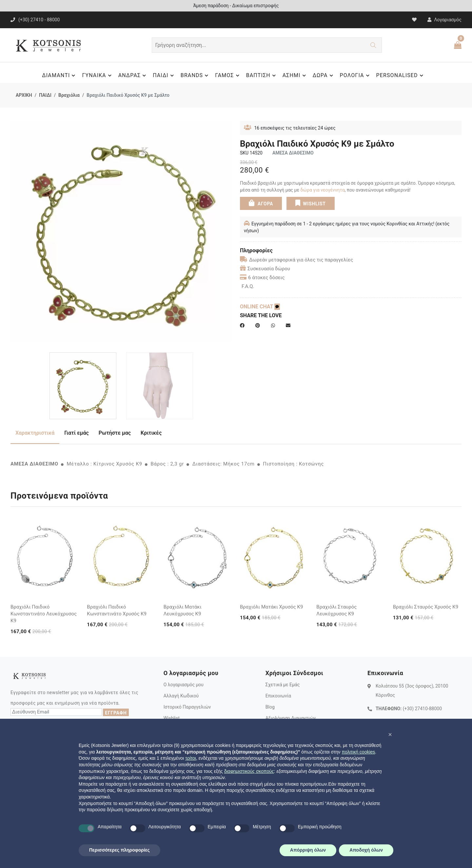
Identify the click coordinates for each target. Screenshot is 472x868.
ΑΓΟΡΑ (261, 203)
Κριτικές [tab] (151, 433)
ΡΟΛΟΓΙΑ (356, 75)
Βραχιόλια (69, 95)
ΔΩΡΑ (324, 75)
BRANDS (195, 75)
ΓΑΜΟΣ (228, 75)
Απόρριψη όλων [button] (308, 850)
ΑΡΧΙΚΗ (24, 95)
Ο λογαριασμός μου (184, 685)
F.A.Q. (248, 286)
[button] (390, 734)
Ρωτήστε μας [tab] (115, 433)
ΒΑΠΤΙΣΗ (262, 75)
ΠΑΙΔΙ (164, 75)
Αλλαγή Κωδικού (181, 696)
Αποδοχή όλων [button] (366, 850)
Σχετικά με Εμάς (283, 685)
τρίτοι (191, 758)
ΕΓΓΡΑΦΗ (116, 713)
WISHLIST (310, 203)
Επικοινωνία (278, 696)
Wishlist (172, 718)
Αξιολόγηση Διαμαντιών (291, 718)
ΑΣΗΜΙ (295, 75)
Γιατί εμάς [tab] (77, 433)
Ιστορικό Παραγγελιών (187, 707)
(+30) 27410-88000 (422, 709)
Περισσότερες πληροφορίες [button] (119, 850)
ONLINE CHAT (260, 307)
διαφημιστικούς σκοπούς (249, 771)
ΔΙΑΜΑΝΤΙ (59, 75)
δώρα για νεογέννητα (323, 190)
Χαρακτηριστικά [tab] (35, 433)
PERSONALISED (401, 75)
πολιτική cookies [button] (358, 752)
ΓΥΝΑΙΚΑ (98, 75)
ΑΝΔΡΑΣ (133, 75)
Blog (270, 707)
